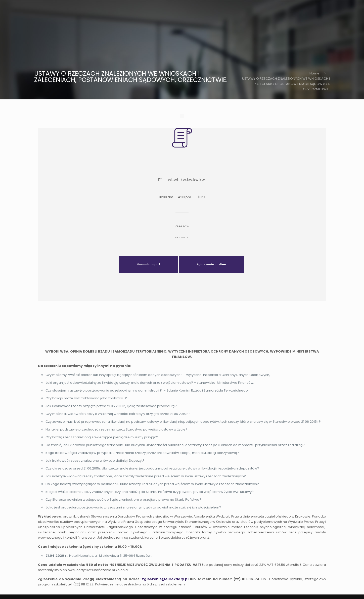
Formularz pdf (149, 264)
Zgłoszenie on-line (211, 264)
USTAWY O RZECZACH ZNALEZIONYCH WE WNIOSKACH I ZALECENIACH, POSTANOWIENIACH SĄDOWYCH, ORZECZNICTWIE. (286, 84)
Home (314, 73)
